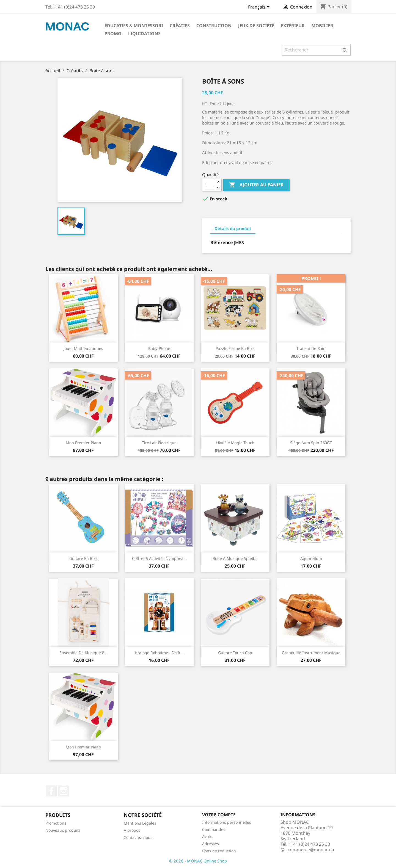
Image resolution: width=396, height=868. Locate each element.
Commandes (214, 829)
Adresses (211, 844)
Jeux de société (256, 26)
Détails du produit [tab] (233, 228)
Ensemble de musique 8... (83, 653)
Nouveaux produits (63, 830)
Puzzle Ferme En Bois (235, 348)
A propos (132, 830)
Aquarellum (311, 558)
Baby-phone (159, 348)
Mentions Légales (140, 823)
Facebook (51, 791)
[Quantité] (209, 185)
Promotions (56, 823)
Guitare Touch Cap (235, 653)
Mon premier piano (83, 443)
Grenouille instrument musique (311, 653)
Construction (214, 26)
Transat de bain (311, 348)
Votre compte (219, 815)
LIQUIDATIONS (144, 34)
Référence (222, 242)
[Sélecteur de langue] (260, 7)
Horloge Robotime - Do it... (159, 653)
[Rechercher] (316, 50)
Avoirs (208, 837)
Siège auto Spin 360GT (311, 443)
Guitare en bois (83, 558)
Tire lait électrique (159, 443)
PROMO (113, 34)
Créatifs (180, 26)
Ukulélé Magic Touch (235, 443)
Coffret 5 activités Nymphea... (159, 558)
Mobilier (322, 26)
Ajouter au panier (256, 185)
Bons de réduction (219, 851)
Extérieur (293, 26)
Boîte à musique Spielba (235, 558)
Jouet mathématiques (83, 348)
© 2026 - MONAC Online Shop (198, 861)
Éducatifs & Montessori (134, 26)
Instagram (64, 791)
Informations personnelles (227, 822)
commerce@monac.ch (311, 850)
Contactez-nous (138, 837)
